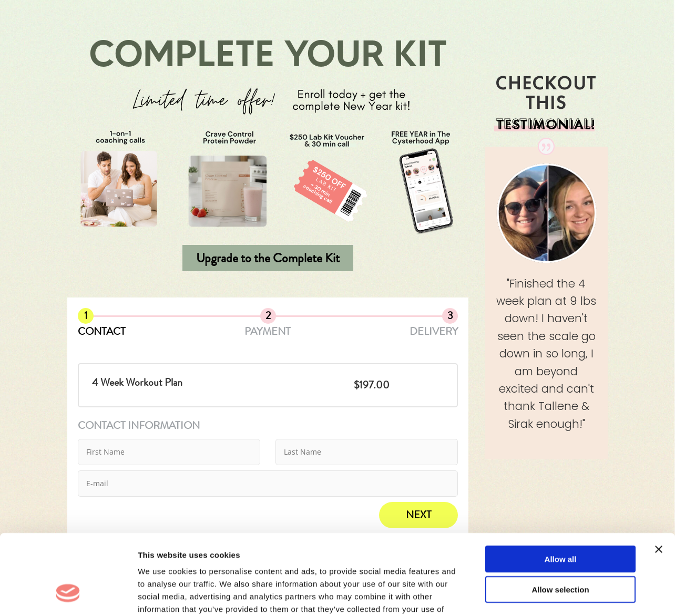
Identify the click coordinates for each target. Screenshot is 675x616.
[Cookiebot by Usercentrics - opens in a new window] (68, 596)
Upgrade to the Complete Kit (268, 258)
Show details (552, 595)
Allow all (561, 490)
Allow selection (560, 521)
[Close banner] (659, 480)
